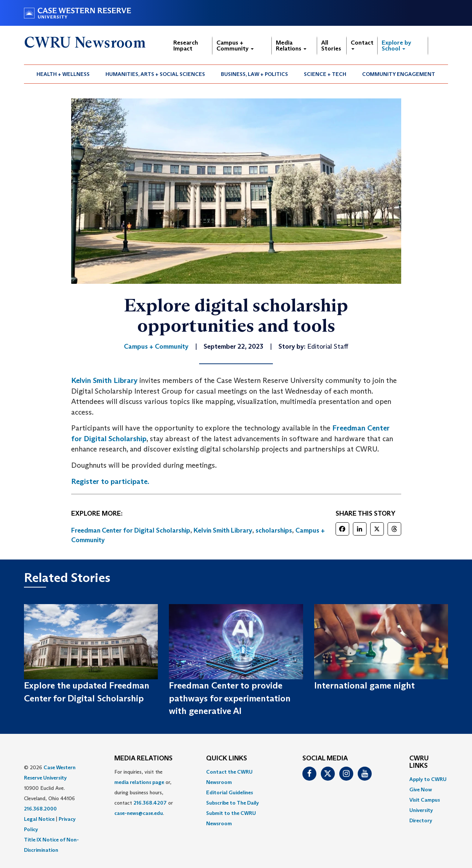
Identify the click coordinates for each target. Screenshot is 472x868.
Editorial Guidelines (230, 792)
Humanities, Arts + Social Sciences (155, 74)
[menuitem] (63, 74)
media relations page (139, 782)
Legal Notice (39, 819)
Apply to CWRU (428, 779)
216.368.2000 (40, 809)
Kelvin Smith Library (104, 380)
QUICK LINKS (227, 759)
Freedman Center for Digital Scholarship (131, 530)
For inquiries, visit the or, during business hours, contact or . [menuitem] (144, 792)
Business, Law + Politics (254, 74)
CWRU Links (419, 762)
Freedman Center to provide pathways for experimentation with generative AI (230, 698)
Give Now (421, 789)
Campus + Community (235, 46)
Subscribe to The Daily (232, 803)
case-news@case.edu (139, 813)
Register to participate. (110, 481)
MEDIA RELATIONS (143, 759)
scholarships (274, 530)
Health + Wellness (63, 74)
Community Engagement (399, 74)
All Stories (331, 46)
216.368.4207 (150, 803)
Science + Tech (325, 74)
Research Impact (186, 46)
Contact (362, 44)
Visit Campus (425, 800)
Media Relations (291, 46)
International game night (365, 685)
